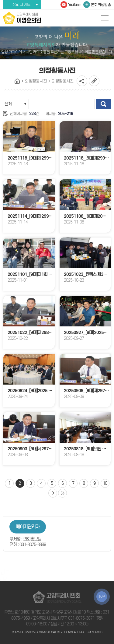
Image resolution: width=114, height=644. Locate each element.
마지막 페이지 (62, 493)
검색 (103, 104)
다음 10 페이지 (53, 493)
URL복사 (94, 81)
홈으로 (17, 81)
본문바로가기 (0, 0)
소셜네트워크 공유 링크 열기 (82, 81)
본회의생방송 (101, 5)
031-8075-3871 (81, 618)
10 (105, 483)
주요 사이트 (21, 5)
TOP (102, 597)
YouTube (74, 5)
